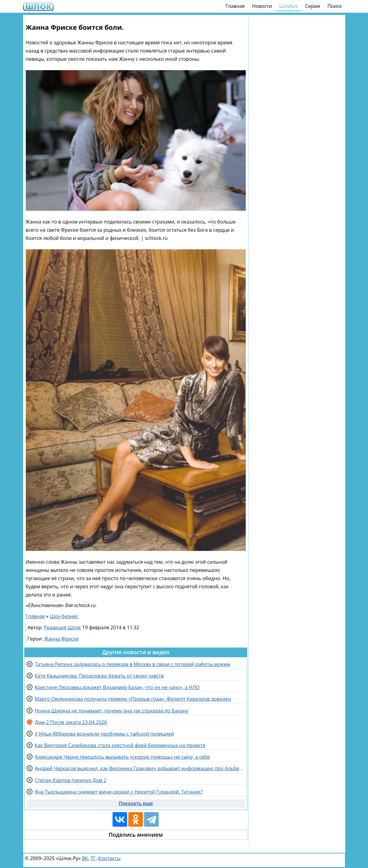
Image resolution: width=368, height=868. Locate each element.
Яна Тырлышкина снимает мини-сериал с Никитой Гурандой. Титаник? (119, 792)
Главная (235, 6)
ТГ (93, 858)
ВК (85, 858)
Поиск (334, 6)
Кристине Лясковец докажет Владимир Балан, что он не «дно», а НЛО (117, 687)
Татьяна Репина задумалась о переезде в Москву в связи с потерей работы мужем (133, 664)
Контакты (110, 858)
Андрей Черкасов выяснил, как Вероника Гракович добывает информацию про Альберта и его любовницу (140, 768)
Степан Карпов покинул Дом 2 (71, 780)
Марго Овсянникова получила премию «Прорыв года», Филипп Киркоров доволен (133, 699)
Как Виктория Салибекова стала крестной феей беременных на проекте (120, 745)
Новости (262, 6)
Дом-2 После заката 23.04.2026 (71, 722)
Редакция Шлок (62, 627)
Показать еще (136, 803)
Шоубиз (289, 6)
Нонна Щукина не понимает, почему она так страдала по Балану (112, 711)
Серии (313, 6)
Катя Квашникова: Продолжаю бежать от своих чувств (99, 676)
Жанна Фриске (61, 639)
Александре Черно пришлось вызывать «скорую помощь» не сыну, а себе (122, 757)
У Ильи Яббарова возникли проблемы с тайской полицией (105, 734)
